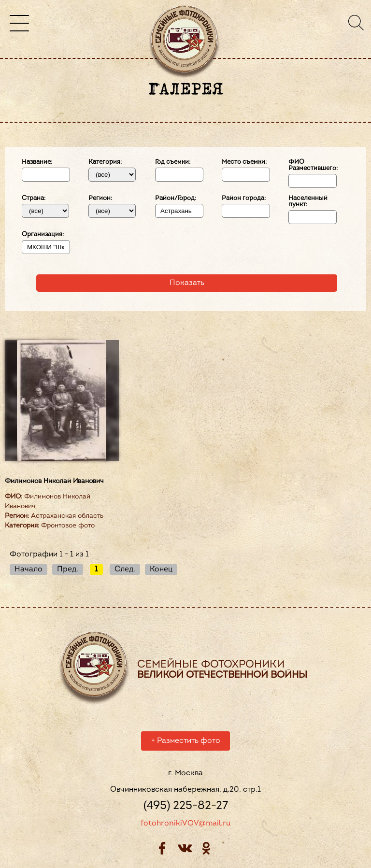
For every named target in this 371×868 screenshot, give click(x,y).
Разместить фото (186, 742)
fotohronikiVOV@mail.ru (185, 825)
